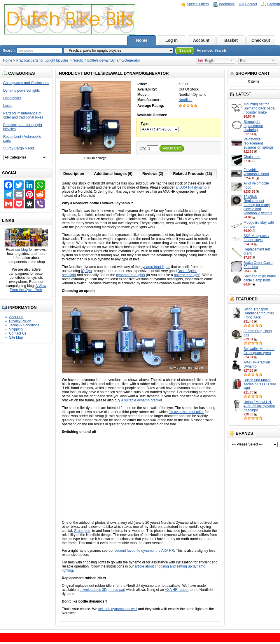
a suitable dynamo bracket (141, 400)
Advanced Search (211, 51)
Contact (251, 4)
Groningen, (82, 531)
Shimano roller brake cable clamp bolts (260, 278)
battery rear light (187, 275)
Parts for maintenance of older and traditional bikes (23, 115)
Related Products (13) (193, 174)
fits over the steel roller (186, 412)
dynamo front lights (155, 267)
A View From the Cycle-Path (28, 288)
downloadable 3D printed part (103, 590)
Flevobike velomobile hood (256, 172)
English (207, 61)
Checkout (261, 40)
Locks (8, 106)
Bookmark (227, 4)
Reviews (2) (153, 174)
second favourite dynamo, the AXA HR (144, 551)
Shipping (16, 329)
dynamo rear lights (131, 275)
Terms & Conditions (24, 325)
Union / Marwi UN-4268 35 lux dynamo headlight (259, 406)
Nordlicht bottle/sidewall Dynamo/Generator (106, 60)
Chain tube (252, 157)
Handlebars (12, 98)
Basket (231, 40)
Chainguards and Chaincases (26, 83)
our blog (21, 250)
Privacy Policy (20, 321)
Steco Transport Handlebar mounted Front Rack (259, 313)
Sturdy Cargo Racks (19, 148)
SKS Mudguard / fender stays (256, 238)
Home (142, 40)
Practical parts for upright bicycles (42, 60)
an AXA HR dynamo (191, 187)
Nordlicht (185, 100)
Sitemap (274, 4)
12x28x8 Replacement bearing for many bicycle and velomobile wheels (258, 205)
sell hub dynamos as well (118, 609)
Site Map (16, 337)
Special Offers (198, 4)
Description (74, 174)
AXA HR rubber (177, 590)
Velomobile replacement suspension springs (259, 143)
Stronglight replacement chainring (253, 126)
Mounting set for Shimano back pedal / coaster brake (259, 108)
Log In (171, 40)
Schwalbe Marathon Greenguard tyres (259, 351)
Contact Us (18, 333)
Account (201, 40)
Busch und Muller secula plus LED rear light (260, 384)
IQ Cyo (86, 271)
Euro (244, 61)
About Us (16, 317)
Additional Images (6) (113, 174)
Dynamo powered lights (21, 90)
